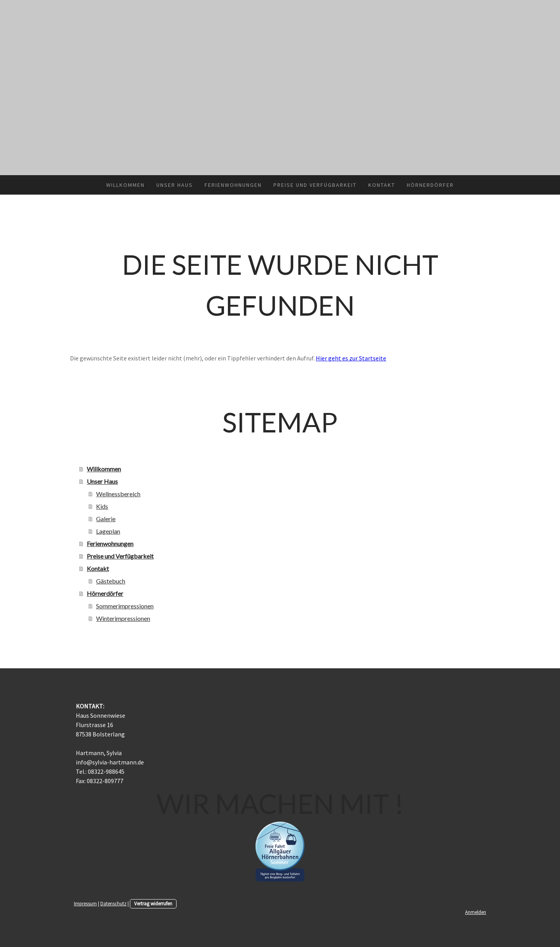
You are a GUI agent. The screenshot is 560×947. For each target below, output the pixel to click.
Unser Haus (175, 185)
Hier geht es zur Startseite (351, 358)
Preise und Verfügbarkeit (315, 185)
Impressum (85, 903)
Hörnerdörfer (430, 185)
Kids (102, 506)
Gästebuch (111, 581)
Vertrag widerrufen (153, 903)
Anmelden (476, 912)
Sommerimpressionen (125, 606)
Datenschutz (113, 903)
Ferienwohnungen (233, 185)
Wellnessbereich (118, 494)
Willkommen (125, 185)
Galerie (106, 519)
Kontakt (382, 185)
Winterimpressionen (123, 618)
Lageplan (108, 531)
